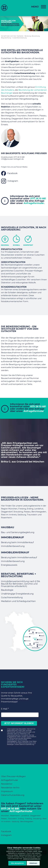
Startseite (20, 36)
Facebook (12, 173)
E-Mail (4, 709)
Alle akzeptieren (17, 863)
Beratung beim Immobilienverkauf (19, 558)
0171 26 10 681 (19, 157)
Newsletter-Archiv (10, 788)
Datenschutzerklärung (32, 859)
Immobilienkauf (12, 537)
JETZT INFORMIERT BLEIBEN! (19, 723)
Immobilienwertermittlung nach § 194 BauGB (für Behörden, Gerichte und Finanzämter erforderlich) (21, 584)
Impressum (7, 791)
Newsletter (7, 784)
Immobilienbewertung (13, 546)
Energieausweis (9, 565)
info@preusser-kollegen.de (12, 159)
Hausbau (8, 527)
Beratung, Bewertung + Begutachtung (18, 575)
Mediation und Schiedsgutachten (18, 601)
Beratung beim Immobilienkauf (17, 542)
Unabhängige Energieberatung (17, 594)
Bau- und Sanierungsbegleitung (18, 532)
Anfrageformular (34, 203)
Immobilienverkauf (15, 552)
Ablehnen (33, 863)
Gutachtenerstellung (20, 38)
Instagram (13, 181)
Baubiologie (7, 590)
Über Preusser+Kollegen (13, 776)
